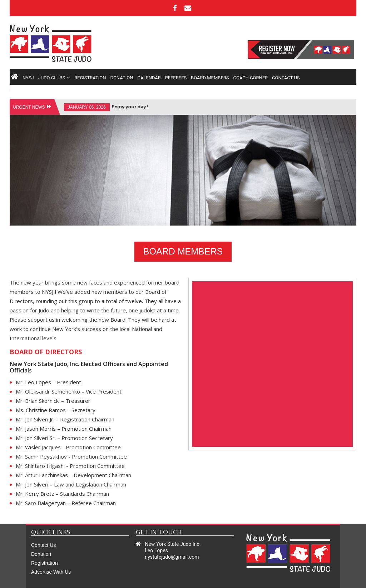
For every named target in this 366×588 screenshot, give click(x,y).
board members (210, 78)
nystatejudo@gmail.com (172, 543)
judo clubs (54, 78)
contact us (286, 78)
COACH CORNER (250, 78)
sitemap (321, 581)
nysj (28, 78)
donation (122, 78)
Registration (44, 549)
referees (176, 78)
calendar (149, 78)
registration (90, 78)
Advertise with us (51, 558)
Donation (41, 540)
